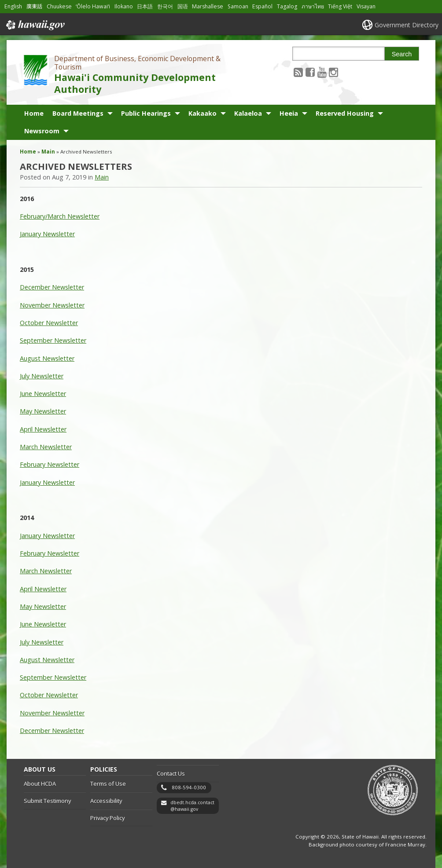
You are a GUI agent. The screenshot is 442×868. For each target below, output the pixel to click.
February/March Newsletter (60, 216)
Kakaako (203, 113)
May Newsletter (43, 411)
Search (402, 54)
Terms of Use (108, 784)
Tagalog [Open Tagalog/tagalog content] (287, 6)
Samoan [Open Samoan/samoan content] (238, 6)
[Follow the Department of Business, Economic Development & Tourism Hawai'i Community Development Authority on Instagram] (333, 72)
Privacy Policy (107, 818)
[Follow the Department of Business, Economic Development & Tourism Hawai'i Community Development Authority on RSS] (298, 72)
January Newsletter (47, 234)
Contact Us (171, 773)
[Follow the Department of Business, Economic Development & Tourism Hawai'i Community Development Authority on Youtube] (322, 72)
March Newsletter (46, 447)
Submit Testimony (47, 801)
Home (34, 113)
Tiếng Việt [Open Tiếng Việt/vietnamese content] (340, 6)
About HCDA (40, 784)
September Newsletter (53, 340)
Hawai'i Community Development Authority (135, 83)
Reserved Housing (345, 113)
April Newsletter (43, 429)
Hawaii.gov (35, 25)
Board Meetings (78, 113)
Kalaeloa (248, 113)
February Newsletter (50, 464)
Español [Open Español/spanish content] (262, 6)
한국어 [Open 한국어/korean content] (165, 6)
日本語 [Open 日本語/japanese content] (145, 6)
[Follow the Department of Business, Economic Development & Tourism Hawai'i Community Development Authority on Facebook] (310, 72)
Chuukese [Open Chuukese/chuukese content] (59, 6)
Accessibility (106, 801)
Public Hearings (146, 113)
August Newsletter (47, 358)
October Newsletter (49, 323)
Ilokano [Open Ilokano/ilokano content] (124, 6)
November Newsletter (52, 305)
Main (48, 152)
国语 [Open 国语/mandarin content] (183, 6)
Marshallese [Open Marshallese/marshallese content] (208, 6)
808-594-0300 (189, 787)
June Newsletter (43, 394)
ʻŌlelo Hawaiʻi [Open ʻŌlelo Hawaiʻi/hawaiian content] (93, 6)
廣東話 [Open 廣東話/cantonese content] (34, 6)
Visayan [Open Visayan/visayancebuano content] (366, 6)
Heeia (289, 113)
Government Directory (407, 25)
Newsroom (42, 131)
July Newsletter (42, 376)
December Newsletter (52, 287)
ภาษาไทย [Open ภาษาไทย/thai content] (313, 6)
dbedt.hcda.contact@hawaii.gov (192, 806)
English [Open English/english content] (13, 6)
